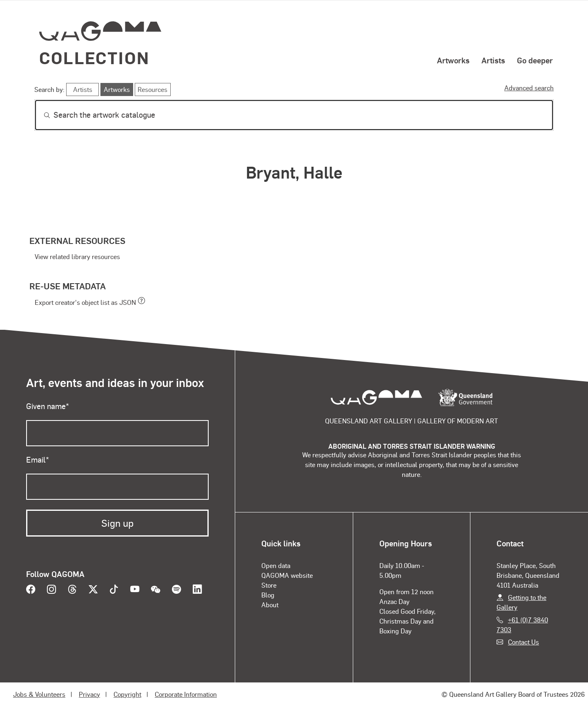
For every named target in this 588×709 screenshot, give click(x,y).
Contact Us (523, 642)
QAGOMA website (287, 575)
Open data (276, 565)
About (270, 605)
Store (269, 585)
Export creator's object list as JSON (85, 302)
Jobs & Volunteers (39, 694)
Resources (153, 89)
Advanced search (529, 88)
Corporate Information (186, 694)
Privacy (89, 694)
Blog (268, 595)
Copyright (127, 694)
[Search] (294, 115)
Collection (94, 57)
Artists (493, 60)
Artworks (453, 60)
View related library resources (77, 256)
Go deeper (535, 60)
